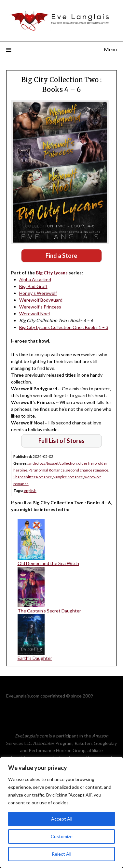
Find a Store (61, 256)
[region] (61, 812)
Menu (110, 49)
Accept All (62, 819)
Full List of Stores (61, 441)
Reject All (61, 854)
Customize (62, 836)
